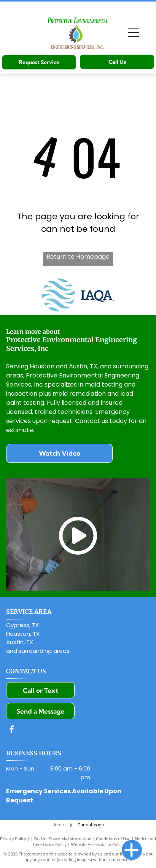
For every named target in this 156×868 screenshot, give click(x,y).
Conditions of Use (113, 839)
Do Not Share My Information (63, 839)
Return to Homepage (78, 257)
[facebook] (12, 730)
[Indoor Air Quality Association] (78, 295)
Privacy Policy (13, 839)
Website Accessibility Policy (97, 844)
